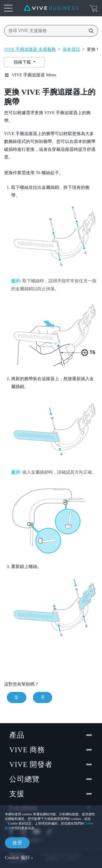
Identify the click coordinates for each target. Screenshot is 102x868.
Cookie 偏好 (18, 858)
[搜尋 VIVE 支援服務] (89, 31)
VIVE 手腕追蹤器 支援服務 (30, 49)
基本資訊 (71, 49)
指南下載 (23, 62)
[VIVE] (51, 8)
